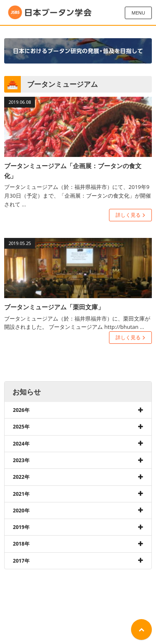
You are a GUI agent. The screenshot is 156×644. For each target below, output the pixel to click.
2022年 (21, 477)
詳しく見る (128, 215)
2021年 (21, 494)
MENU (138, 13)
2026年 (21, 410)
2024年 (21, 444)
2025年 (21, 427)
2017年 (21, 561)
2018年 (21, 544)
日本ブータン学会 (50, 12)
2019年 (21, 527)
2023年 (21, 460)
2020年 (21, 511)
